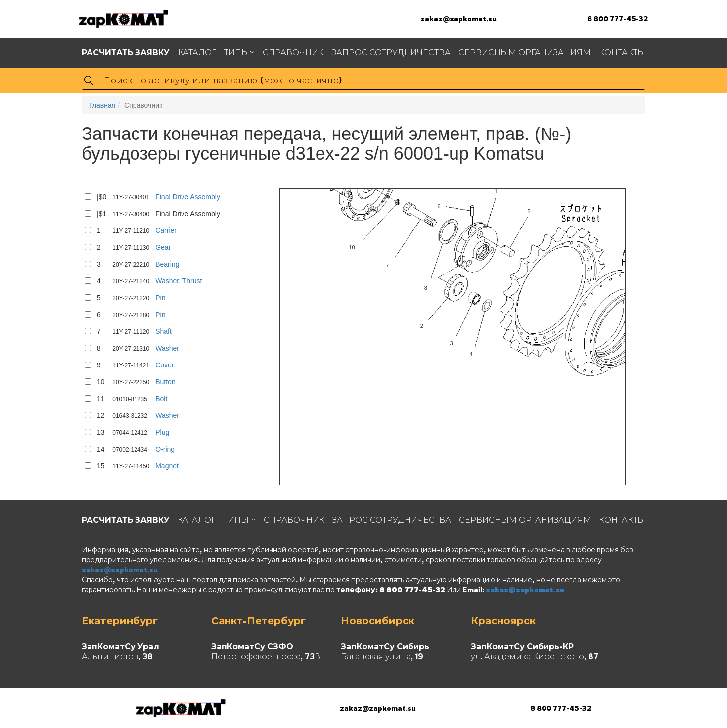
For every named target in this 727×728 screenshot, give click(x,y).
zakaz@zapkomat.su (458, 19)
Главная (102, 105)
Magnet (167, 466)
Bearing (167, 264)
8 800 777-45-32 (617, 19)
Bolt (161, 399)
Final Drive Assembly (188, 197)
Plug (162, 432)
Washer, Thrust (179, 281)
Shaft (163, 331)
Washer (167, 348)
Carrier (166, 230)
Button (165, 382)
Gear (163, 247)
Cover (164, 365)
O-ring (165, 449)
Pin (160, 298)
